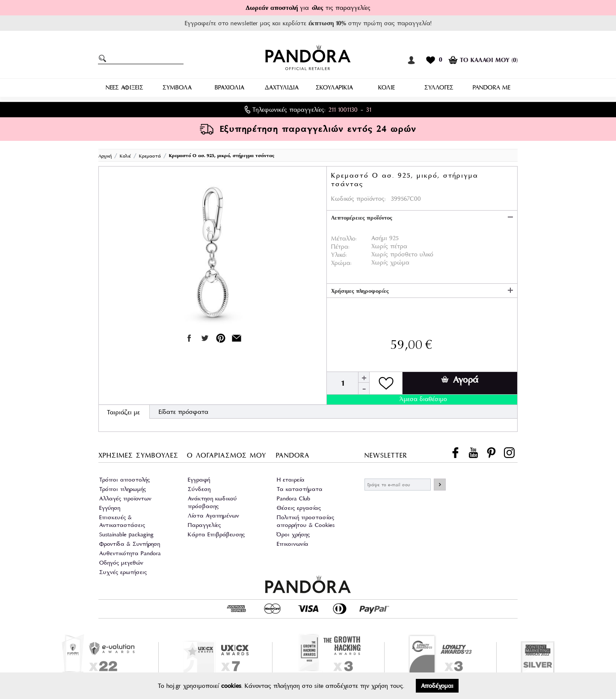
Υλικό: (339, 255)
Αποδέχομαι (437, 686)
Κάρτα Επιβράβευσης (216, 534)
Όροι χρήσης (293, 534)
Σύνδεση (199, 489)
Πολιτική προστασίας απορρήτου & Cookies (306, 521)
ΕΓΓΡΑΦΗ (440, 485)
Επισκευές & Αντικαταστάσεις (122, 521)
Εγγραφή (199, 480)
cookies (231, 686)
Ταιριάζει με (123, 412)
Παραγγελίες (204, 525)
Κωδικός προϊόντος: (358, 199)
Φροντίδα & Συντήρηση (130, 544)
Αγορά (460, 380)
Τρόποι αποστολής (124, 480)
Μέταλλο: (344, 238)
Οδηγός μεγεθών (121, 563)
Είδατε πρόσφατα (184, 412)
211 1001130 (343, 110)
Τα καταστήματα (300, 489)
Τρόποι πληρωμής (123, 489)
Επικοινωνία (293, 544)
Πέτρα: (340, 247)
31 (369, 110)
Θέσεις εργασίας (299, 508)
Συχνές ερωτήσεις (123, 572)
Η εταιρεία (291, 480)
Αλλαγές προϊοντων (125, 498)
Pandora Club (293, 498)
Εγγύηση (110, 508)
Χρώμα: (341, 263)
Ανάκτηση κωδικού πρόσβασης (212, 502)
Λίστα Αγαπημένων (213, 516)
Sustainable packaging (126, 534)
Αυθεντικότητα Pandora (130, 553)
